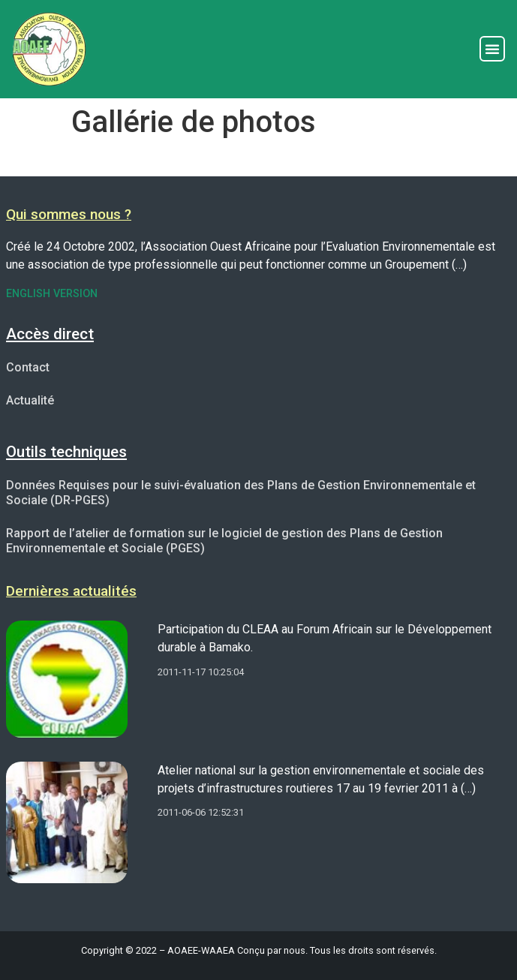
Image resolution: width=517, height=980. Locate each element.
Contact (28, 367)
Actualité (30, 400)
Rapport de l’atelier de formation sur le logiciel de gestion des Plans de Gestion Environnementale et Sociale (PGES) (224, 541)
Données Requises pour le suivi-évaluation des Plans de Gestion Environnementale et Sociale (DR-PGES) (241, 493)
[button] (492, 49)
